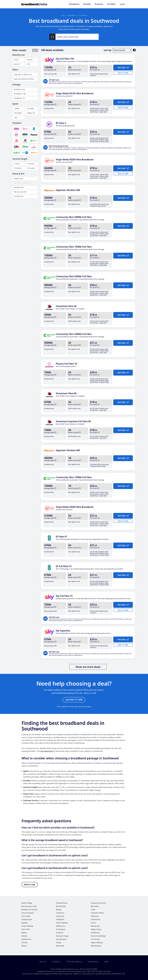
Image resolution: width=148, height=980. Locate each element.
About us (43, 962)
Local (122, 4)
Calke (93, 911)
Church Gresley (28, 914)
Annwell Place (62, 904)
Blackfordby (61, 907)
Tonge (59, 943)
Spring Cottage (62, 937)
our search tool (47, 752)
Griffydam (60, 920)
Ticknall (24, 943)
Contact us (57, 962)
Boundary (95, 907)
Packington (61, 930)
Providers (111, 4)
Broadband (74, 4)
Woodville (60, 947)
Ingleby (24, 924)
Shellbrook (95, 934)
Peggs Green (96, 930)
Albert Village (27, 904)
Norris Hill (25, 930)
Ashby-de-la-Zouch (98, 904)
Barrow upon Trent (29, 907)
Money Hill (95, 927)
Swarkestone (61, 940)
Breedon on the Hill (29, 911)
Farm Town (26, 917)
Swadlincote (26, 940)
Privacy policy (93, 962)
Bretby (59, 911)
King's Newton (62, 924)
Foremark (60, 917)
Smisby (24, 937)
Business (99, 4)
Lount (93, 924)
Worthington (96, 947)
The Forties (95, 940)
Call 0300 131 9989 (74, 700)
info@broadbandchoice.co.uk (67, 969)
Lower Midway (27, 927)
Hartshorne (96, 920)
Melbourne (61, 927)
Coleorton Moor (97, 914)
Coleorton (60, 914)
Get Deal (123, 67)
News (107, 962)
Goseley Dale (27, 920)
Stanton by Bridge (98, 937)
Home (63, 15)
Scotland (60, 934)
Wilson (24, 947)
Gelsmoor (95, 917)
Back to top (30, 885)
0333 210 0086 (91, 969)
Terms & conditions (74, 962)
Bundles (87, 4)
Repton (24, 934)
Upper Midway (97, 943)
